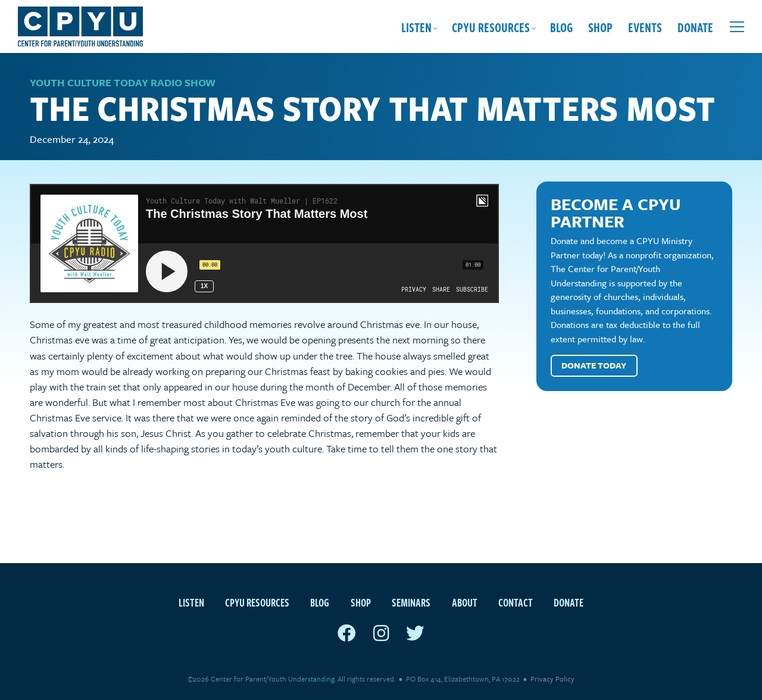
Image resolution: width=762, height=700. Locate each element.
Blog (561, 27)
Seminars (411, 602)
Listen (416, 27)
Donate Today (594, 365)
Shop (600, 27)
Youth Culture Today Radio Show (123, 82)
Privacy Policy (552, 679)
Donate (695, 27)
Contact (516, 602)
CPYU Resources (491, 27)
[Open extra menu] (737, 27)
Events (645, 27)
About (465, 602)
